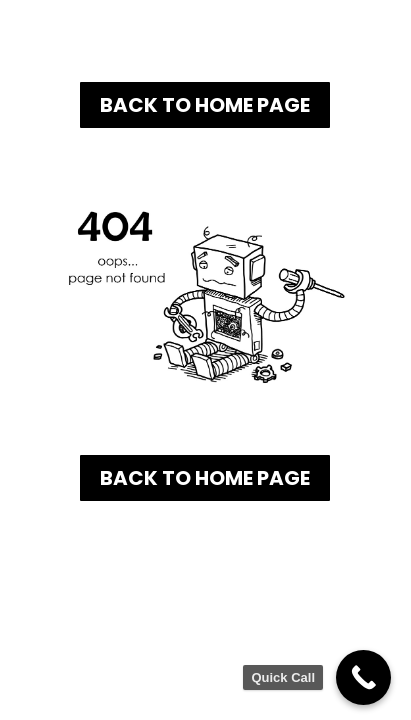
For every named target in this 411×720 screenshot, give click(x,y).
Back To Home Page (205, 105)
